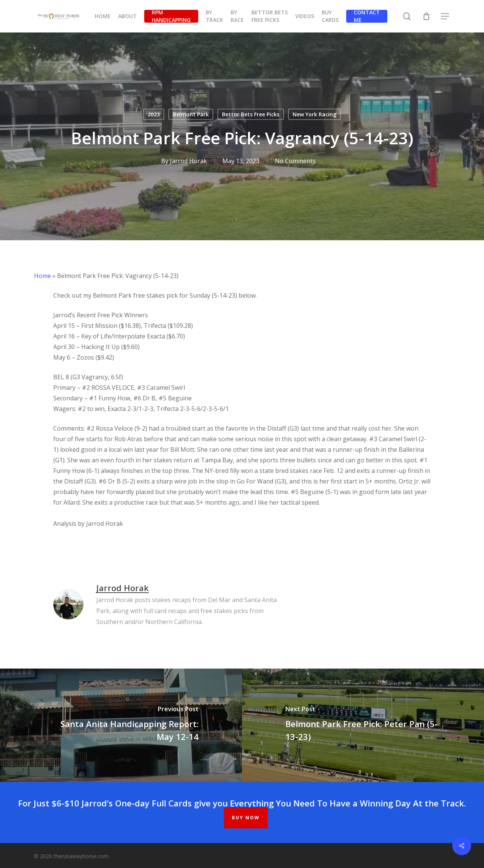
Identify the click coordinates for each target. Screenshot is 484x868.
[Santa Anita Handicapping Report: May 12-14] (121, 725)
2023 (154, 114)
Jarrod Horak (188, 161)
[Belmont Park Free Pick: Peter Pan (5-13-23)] (363, 725)
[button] (445, 16)
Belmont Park (191, 114)
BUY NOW (246, 818)
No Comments (295, 161)
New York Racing (314, 114)
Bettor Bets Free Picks (251, 114)
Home (42, 276)
